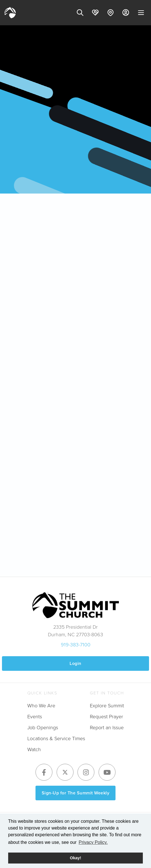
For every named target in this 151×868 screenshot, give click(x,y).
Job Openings (43, 728)
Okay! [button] (75, 858)
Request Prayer (106, 717)
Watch (34, 749)
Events (35, 717)
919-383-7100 (76, 645)
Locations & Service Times (56, 739)
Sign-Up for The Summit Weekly (76, 793)
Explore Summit (107, 706)
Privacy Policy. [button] (93, 842)
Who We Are (41, 706)
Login (75, 663)
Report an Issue (107, 728)
